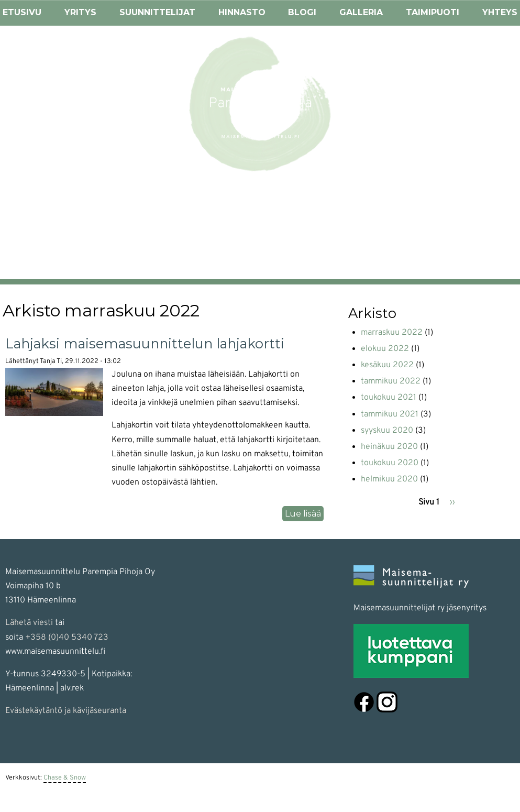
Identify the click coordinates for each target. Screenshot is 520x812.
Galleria (361, 12)
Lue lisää (304, 514)
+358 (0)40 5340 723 (67, 638)
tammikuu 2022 (391, 381)
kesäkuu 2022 (387, 365)
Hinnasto (242, 12)
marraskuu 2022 (392, 333)
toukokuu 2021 (389, 398)
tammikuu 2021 (390, 414)
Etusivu (22, 12)
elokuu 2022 (385, 349)
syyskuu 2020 (387, 431)
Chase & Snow (65, 778)
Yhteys (500, 12)
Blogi (302, 12)
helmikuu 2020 (389, 479)
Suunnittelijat (157, 12)
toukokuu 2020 (390, 463)
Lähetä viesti (29, 623)
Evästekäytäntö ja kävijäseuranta (66, 711)
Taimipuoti (433, 12)
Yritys (80, 12)
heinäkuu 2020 (389, 447)
